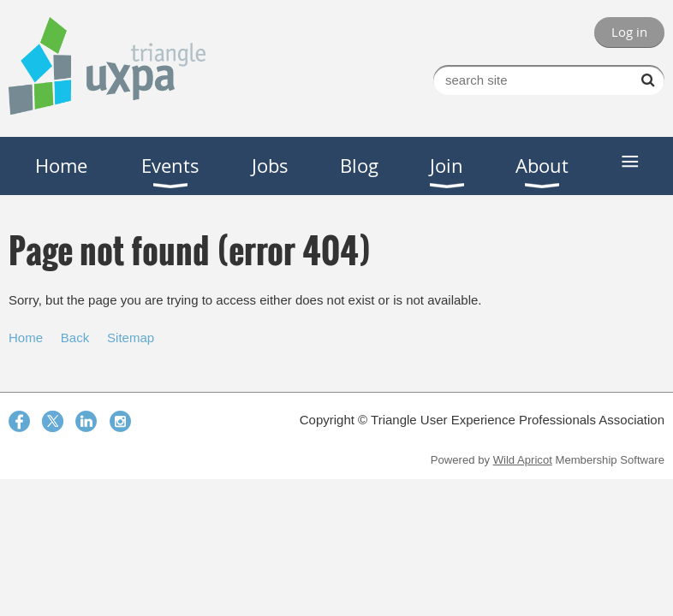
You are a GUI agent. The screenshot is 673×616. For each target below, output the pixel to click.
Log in (629, 32)
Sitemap (131, 338)
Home (26, 338)
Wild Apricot (523, 460)
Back (75, 338)
